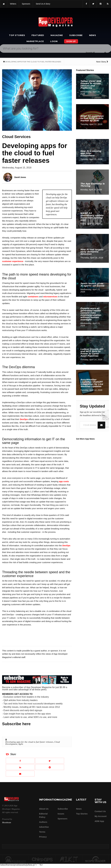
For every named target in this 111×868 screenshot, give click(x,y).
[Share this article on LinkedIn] (20, 767)
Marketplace (35, 41)
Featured (38, 35)
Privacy (43, 837)
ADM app (99, 821)
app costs (64, 481)
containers (33, 297)
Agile (21, 744)
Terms (42, 832)
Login (54, 41)
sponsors (26, 4)
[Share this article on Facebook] (20, 761)
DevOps (24, 419)
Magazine (57, 35)
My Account (101, 816)
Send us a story (43, 4)
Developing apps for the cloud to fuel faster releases (29, 742)
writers (13, 4)
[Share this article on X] (50, 761)
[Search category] (90, 53)
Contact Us (100, 811)
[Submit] (105, 53)
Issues (61, 814)
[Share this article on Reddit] (50, 767)
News (93, 35)
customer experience (13, 261)
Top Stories (17, 35)
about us (44, 809)
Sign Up (71, 41)
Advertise (44, 827)
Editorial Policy (43, 815)
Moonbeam (7, 823)
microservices (50, 297)
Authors (43, 822)
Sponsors (62, 819)
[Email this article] (20, 774)
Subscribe (76, 35)
